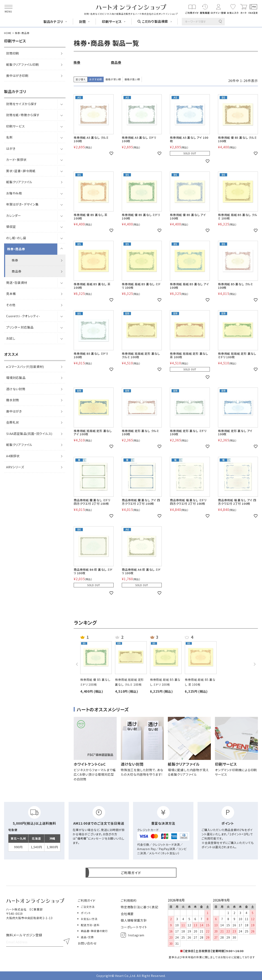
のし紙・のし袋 (16, 238)
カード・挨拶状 (16, 160)
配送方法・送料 (90, 925)
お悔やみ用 (14, 193)
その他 (11, 305)
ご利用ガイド (87, 900)
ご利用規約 (129, 900)
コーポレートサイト (134, 927)
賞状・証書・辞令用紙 (21, 171)
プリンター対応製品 (20, 327)
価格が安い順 (113, 79)
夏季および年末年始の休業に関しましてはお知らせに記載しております (212, 957)
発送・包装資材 (17, 283)
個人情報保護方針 (134, 920)
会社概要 (127, 914)
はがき (11, 148)
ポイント (86, 913)
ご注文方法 (88, 907)
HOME (8, 33)
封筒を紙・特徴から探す (23, 115)
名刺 (9, 137)
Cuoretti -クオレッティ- (23, 316)
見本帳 (11, 294)
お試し (11, 338)
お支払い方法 (89, 919)
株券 (15, 260)
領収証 (11, 227)
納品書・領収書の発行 (94, 931)
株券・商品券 (16, 249)
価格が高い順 (132, 79)
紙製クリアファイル (19, 182)
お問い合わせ (87, 943)
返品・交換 (87, 937)
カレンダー (14, 215)
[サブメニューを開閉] (61, 104)
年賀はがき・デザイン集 (22, 204)
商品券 (16, 271)
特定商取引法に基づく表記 (139, 907)
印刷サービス (15, 126)
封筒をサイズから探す (21, 104)
